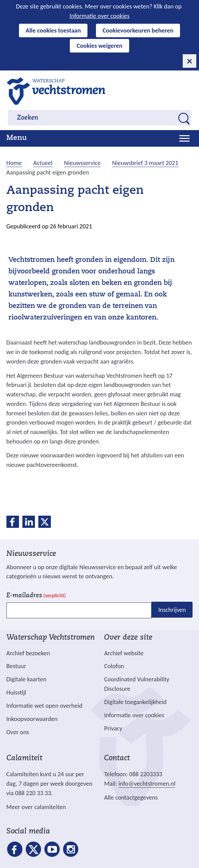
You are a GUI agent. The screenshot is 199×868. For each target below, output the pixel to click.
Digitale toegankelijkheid (135, 702)
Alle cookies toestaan (53, 30)
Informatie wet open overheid (44, 706)
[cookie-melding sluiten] (190, 61)
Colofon (114, 666)
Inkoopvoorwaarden (32, 719)
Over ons (18, 732)
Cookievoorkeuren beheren (138, 30)
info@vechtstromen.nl (147, 783)
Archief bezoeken (28, 653)
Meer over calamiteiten (36, 807)
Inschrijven (172, 610)
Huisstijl (16, 692)
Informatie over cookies (99, 16)
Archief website (124, 653)
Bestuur (16, 666)
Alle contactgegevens (131, 797)
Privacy (113, 728)
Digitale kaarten (26, 679)
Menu (17, 138)
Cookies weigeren (99, 46)
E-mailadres (36, 596)
